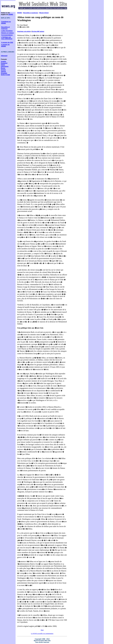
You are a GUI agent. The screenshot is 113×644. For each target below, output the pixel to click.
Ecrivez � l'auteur (38, 31)
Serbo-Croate (5, 75)
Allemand (4, 56)
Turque (3, 70)
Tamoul (3, 71)
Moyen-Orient (44, 13)
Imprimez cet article (24, 31)
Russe (3, 68)
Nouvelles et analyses (31, 13)
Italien (3, 65)
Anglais (3, 61)
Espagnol (4, 63)
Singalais (4, 73)
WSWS (11, 14)
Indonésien (5, 66)
